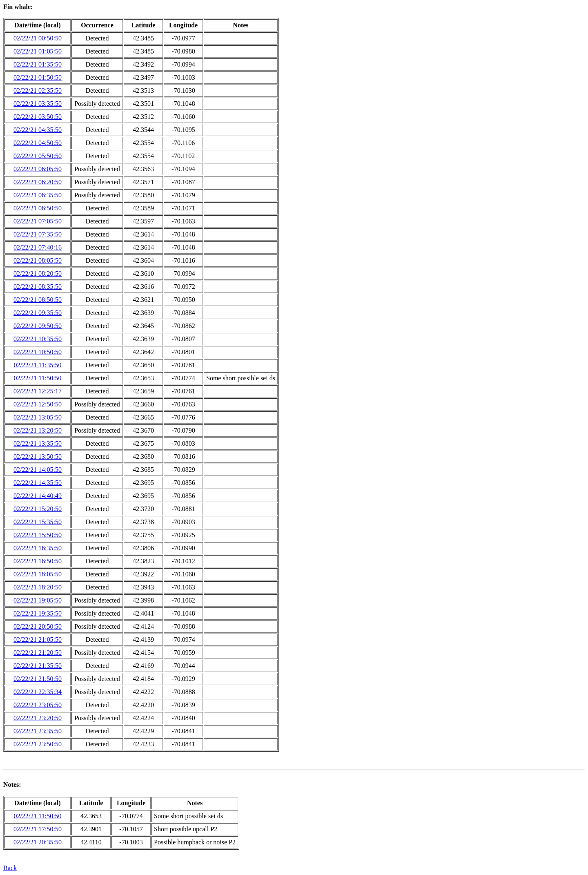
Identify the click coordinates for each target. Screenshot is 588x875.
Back (10, 868)
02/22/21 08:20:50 (38, 273)
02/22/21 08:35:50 (38, 287)
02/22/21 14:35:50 (38, 483)
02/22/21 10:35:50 (38, 339)
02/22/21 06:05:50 (38, 169)
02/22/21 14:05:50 (38, 470)
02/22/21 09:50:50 (38, 326)
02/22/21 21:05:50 (38, 640)
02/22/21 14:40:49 (38, 496)
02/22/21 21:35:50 (38, 666)
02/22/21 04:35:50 (38, 130)
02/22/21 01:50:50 (38, 77)
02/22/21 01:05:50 (38, 51)
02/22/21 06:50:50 (38, 208)
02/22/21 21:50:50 (38, 679)
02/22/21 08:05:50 (38, 260)
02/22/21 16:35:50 (38, 548)
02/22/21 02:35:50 (38, 90)
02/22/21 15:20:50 (38, 509)
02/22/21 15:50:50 (38, 535)
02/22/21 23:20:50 (38, 718)
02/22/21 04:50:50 (38, 143)
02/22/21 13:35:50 (38, 443)
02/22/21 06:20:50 (38, 182)
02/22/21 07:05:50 (38, 221)
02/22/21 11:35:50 (37, 365)
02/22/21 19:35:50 (38, 613)
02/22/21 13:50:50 (38, 456)
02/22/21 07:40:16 (38, 247)
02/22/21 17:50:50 (38, 829)
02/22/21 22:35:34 (38, 692)
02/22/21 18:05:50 (38, 574)
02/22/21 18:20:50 (38, 587)
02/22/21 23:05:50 (38, 705)
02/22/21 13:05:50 (38, 417)
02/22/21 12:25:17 (38, 391)
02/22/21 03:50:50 (38, 117)
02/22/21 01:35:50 (38, 64)
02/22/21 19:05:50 (38, 600)
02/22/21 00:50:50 (38, 38)
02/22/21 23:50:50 (38, 744)
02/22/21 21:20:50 (38, 653)
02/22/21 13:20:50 (38, 430)
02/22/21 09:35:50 (38, 313)
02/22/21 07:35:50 (38, 234)
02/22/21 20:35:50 (38, 842)
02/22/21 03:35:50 (38, 104)
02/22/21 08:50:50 (38, 300)
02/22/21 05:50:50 (38, 156)
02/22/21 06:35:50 (38, 195)
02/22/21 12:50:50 (38, 404)
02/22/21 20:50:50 (38, 626)
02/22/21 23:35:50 (38, 731)
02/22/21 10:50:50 (38, 352)
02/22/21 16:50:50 (38, 561)
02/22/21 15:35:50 (38, 522)
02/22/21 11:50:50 (37, 378)
